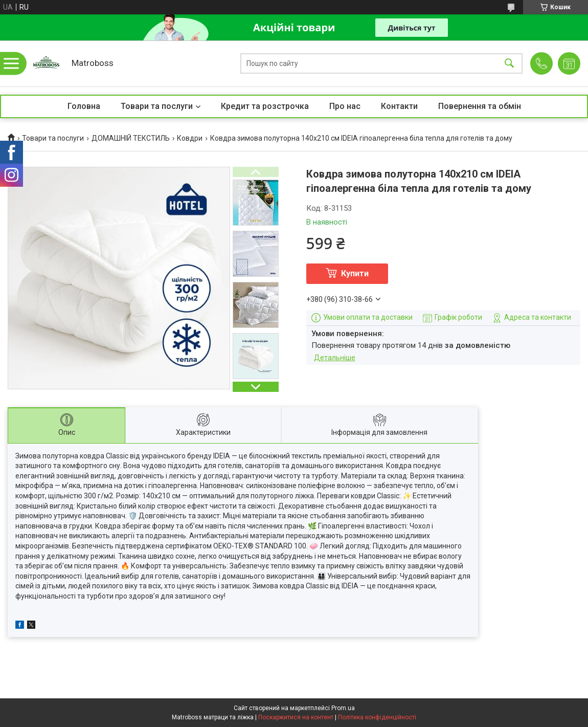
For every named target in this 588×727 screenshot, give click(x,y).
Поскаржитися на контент (296, 717)
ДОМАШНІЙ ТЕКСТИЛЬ (131, 138)
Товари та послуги (157, 106)
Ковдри (190, 138)
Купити (355, 273)
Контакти (399, 106)
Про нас (345, 106)
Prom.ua (343, 708)
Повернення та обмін (480, 106)
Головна (84, 106)
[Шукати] (509, 64)
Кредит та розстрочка (265, 106)
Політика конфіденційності (377, 717)
